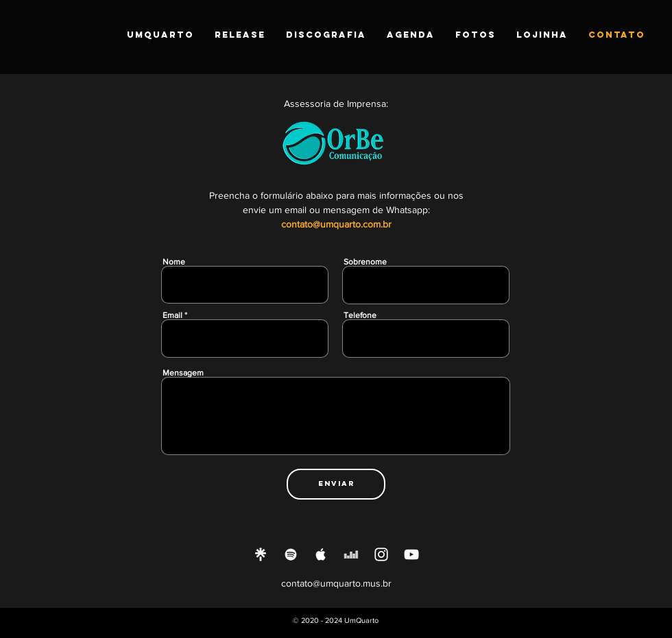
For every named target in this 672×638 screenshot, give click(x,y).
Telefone (360, 315)
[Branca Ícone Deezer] (351, 554)
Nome (174, 262)
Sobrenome (365, 262)
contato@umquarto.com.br (336, 224)
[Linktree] (261, 554)
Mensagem (183, 373)
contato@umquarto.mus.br (336, 583)
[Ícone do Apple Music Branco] (321, 554)
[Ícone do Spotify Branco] (291, 554)
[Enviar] (336, 484)
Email (172, 315)
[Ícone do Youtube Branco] (411, 554)
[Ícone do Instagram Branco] (381, 554)
